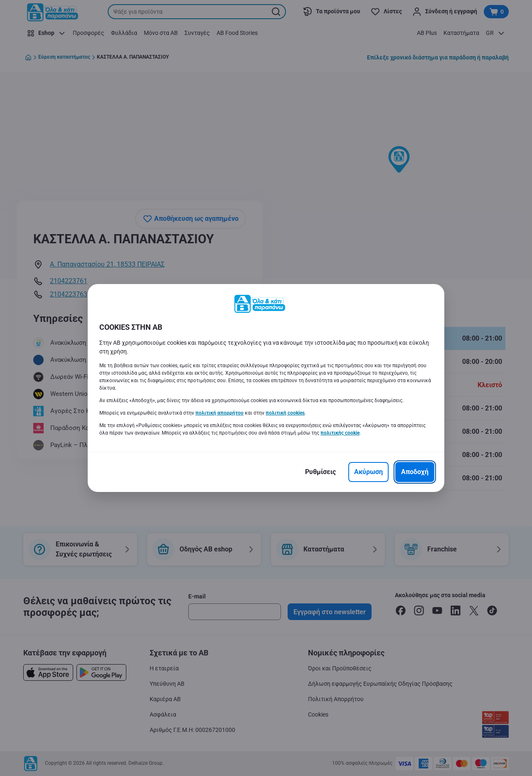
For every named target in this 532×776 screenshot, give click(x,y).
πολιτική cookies (285, 413)
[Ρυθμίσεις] (320, 472)
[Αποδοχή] (415, 472)
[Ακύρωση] (368, 472)
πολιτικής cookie (340, 433)
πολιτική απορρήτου (219, 413)
